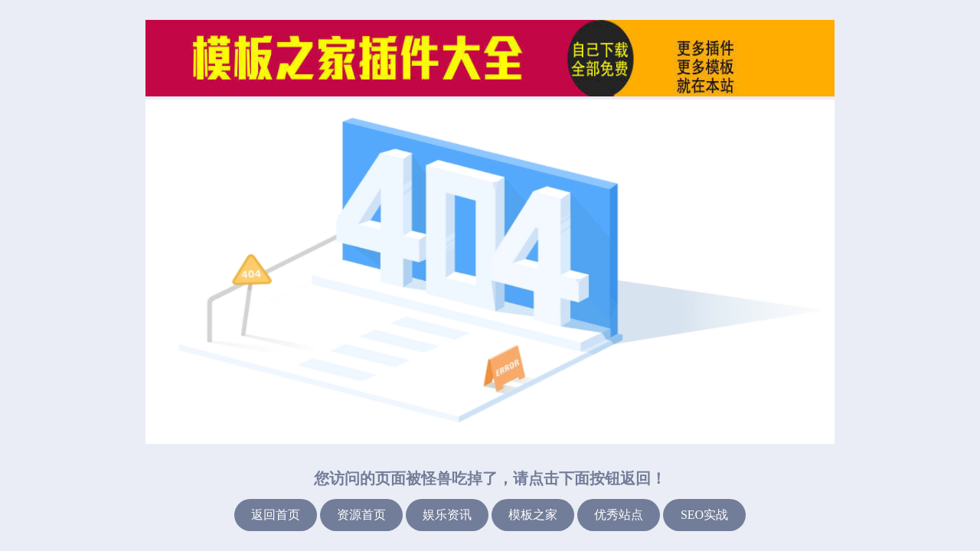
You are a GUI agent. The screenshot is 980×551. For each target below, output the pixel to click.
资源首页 (361, 515)
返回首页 (276, 515)
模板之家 (533, 515)
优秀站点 (619, 515)
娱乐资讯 (447, 515)
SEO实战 (704, 515)
